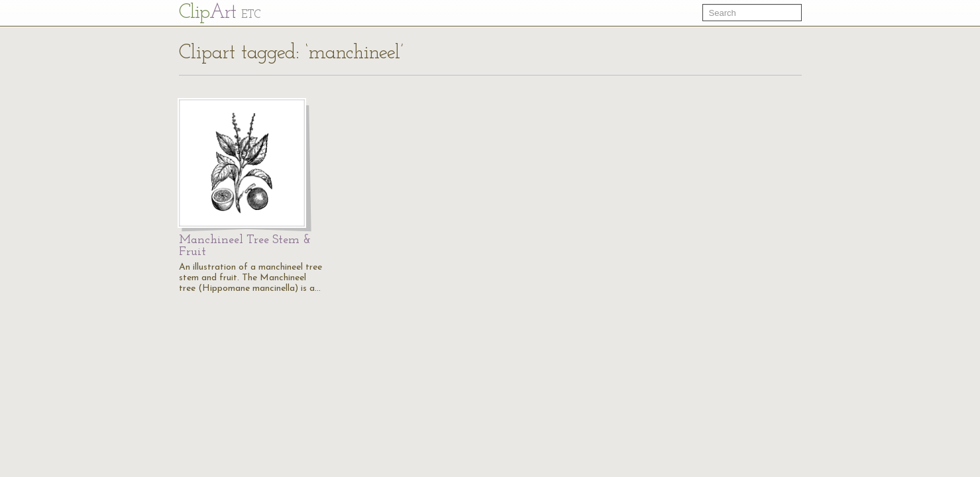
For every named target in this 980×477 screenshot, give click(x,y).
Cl (220, 13)
